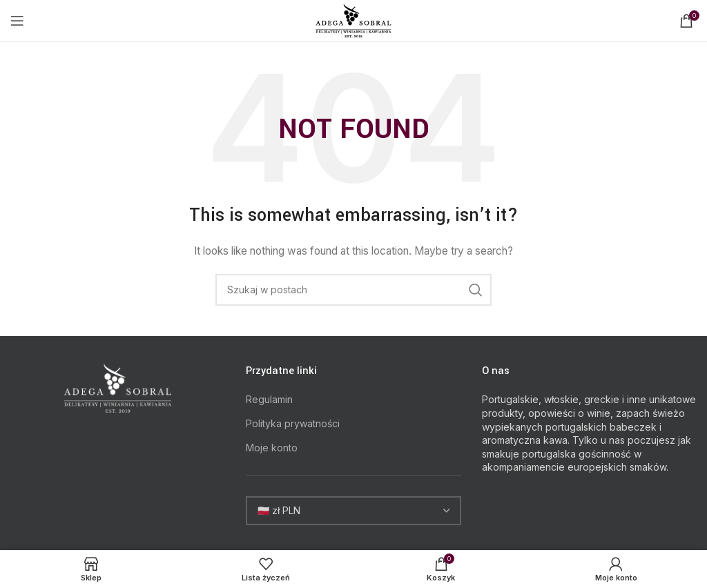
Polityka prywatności (293, 423)
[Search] (353, 290)
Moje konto (272, 448)
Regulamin (269, 399)
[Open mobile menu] (17, 21)
